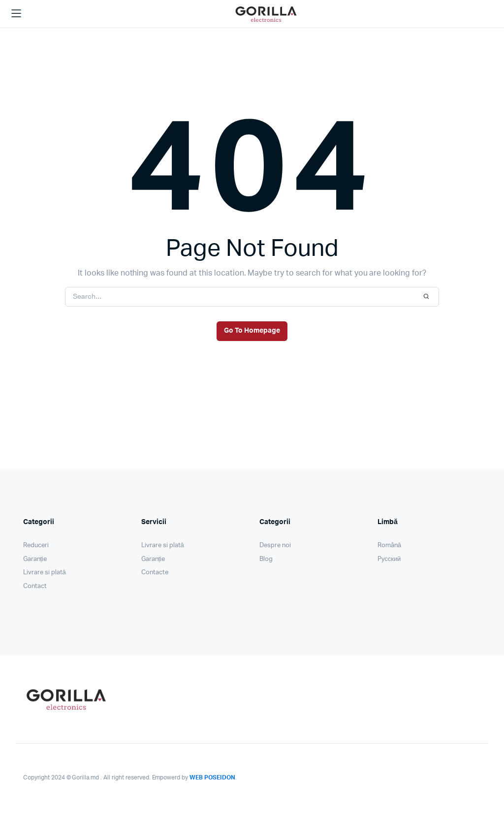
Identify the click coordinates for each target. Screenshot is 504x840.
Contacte (155, 573)
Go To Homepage (252, 331)
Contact (35, 586)
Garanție (35, 559)
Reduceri (36, 545)
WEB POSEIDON (212, 778)
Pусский (389, 559)
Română (389, 545)
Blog (266, 559)
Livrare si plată (45, 573)
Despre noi (275, 545)
